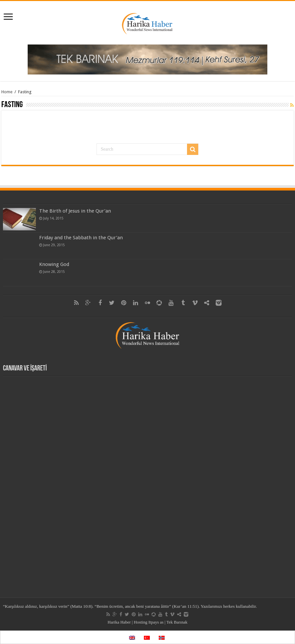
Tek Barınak (177, 622)
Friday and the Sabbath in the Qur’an (81, 238)
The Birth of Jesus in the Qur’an (75, 211)
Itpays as (156, 622)
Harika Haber (119, 622)
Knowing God (54, 264)
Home (7, 92)
